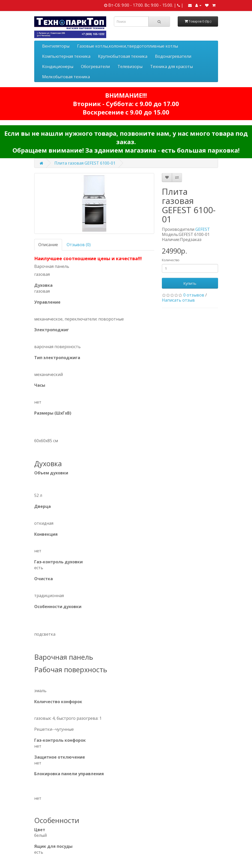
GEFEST (203, 229)
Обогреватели (95, 66)
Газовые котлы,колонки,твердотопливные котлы (128, 46)
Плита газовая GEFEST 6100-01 (85, 163)
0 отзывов (194, 295)
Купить (190, 283)
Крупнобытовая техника (123, 56)
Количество (171, 260)
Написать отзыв (178, 300)
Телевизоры (130, 66)
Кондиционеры (58, 66)
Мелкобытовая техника (66, 77)
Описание (48, 245)
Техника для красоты (171, 66)
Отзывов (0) (79, 245)
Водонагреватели (173, 56)
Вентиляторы (56, 46)
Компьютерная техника (66, 56)
